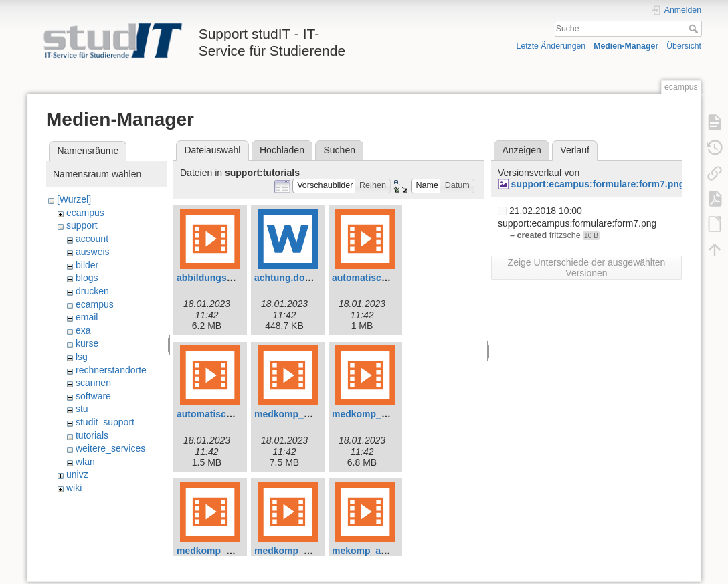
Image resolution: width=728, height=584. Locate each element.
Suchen (340, 150)
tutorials (92, 435)
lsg (82, 357)
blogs (87, 278)
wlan (85, 462)
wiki (74, 488)
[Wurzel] (74, 199)
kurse (87, 343)
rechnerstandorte (111, 370)
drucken (92, 291)
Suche (695, 29)
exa (83, 330)
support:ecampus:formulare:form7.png (598, 184)
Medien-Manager (626, 46)
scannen (93, 383)
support (82, 225)
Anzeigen (521, 150)
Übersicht (684, 46)
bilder (87, 265)
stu (82, 409)
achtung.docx (285, 278)
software (93, 396)
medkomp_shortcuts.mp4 (311, 551)
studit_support (105, 422)
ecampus (85, 213)
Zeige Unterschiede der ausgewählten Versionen (587, 268)
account (92, 239)
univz (77, 474)
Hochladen (282, 150)
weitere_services (110, 448)
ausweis (93, 252)
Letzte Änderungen (551, 46)
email (87, 317)
